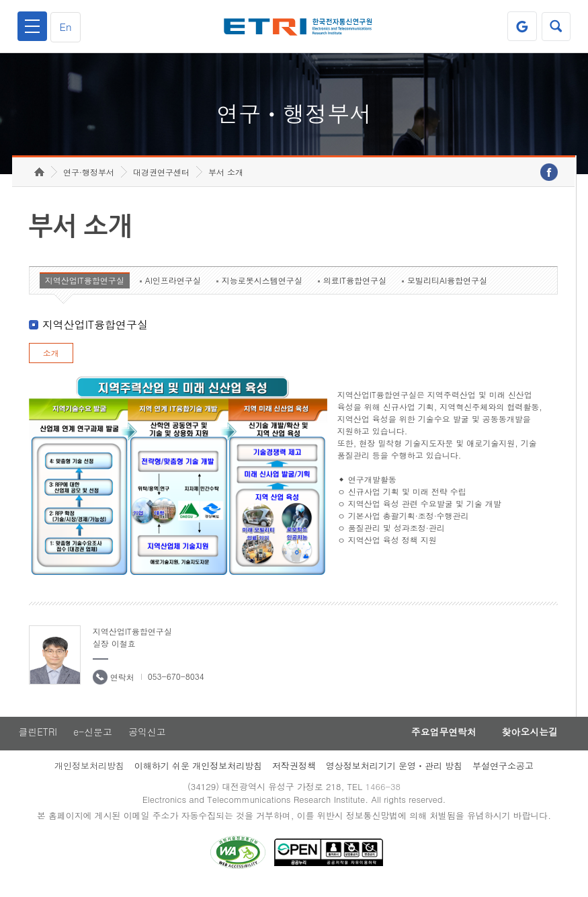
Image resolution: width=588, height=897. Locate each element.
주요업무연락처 (439, 739)
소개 (51, 359)
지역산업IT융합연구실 (85, 287)
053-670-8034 (176, 683)
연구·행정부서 (89, 179)
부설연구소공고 (503, 773)
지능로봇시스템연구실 (262, 287)
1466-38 (383, 794)
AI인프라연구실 (173, 287)
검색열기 (556, 26)
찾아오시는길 (528, 739)
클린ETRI (37, 739)
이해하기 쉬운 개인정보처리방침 (199, 773)
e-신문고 (93, 739)
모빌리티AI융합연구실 (447, 287)
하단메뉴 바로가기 (0, 0)
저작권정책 (294, 773)
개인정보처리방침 (89, 773)
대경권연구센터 (161, 179)
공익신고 (148, 739)
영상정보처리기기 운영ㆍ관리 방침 (394, 773)
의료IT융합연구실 (355, 287)
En (67, 27)
